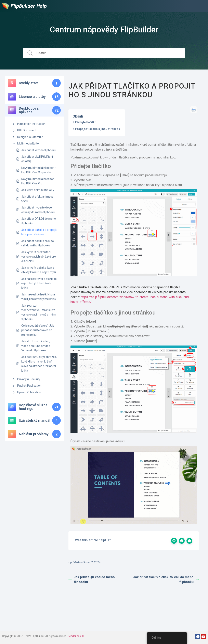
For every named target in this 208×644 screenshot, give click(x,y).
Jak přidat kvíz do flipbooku (39, 150)
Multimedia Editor (29, 143)
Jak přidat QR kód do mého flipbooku (39, 221)
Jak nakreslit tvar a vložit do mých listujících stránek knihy (39, 283)
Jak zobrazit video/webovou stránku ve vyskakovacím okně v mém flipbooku (38, 312)
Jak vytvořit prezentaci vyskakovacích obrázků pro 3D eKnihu (39, 257)
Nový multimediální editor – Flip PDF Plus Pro (39, 181)
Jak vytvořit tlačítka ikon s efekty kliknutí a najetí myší (39, 270)
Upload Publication (29, 392)
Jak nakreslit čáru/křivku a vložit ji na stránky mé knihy (39, 297)
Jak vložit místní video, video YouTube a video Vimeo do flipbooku (36, 346)
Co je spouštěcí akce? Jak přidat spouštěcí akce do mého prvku (38, 330)
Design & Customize (30, 137)
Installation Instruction (31, 124)
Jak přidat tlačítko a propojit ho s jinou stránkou (39, 232)
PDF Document (27, 130)
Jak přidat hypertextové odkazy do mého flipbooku (38, 210)
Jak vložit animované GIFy (38, 190)
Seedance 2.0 (76, 636)
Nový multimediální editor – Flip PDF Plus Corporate (39, 170)
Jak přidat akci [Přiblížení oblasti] (37, 159)
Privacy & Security (29, 379)
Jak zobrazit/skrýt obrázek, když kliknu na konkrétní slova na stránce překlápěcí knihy (39, 364)
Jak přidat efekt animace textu (37, 199)
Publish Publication (29, 386)
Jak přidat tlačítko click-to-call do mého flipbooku (38, 243)
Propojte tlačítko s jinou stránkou (98, 129)
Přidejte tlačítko (86, 122)
